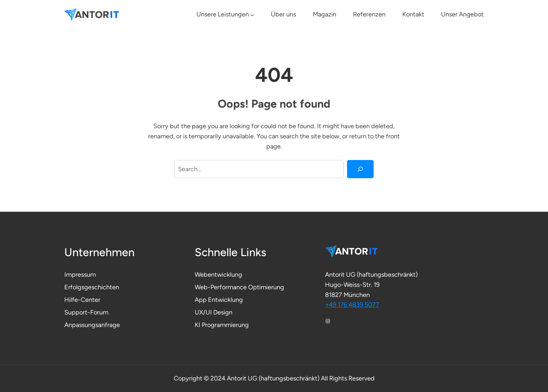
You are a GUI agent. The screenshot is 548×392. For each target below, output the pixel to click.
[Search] (360, 169)
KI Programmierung (222, 325)
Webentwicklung (218, 275)
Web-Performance (221, 287)
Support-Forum (86, 312)
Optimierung (266, 287)
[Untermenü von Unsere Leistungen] (252, 15)
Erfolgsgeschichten (92, 287)
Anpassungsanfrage (92, 325)
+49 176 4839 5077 (352, 305)
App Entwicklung (219, 300)
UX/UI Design (214, 312)
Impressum (80, 275)
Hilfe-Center (82, 300)
